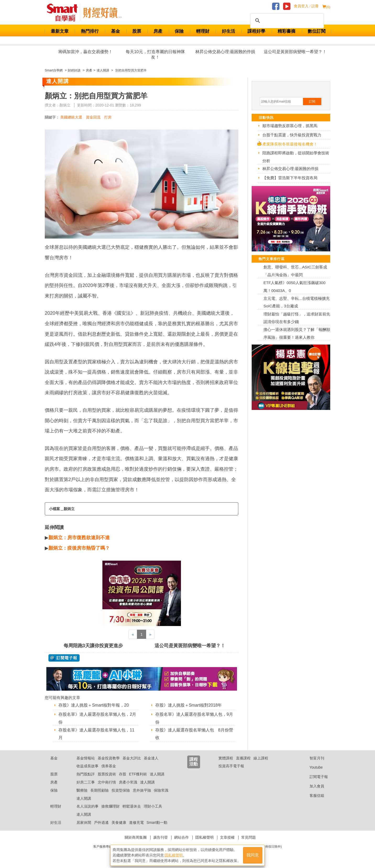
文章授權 (227, 837)
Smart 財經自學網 (65, 13)
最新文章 (60, 31)
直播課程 (243, 758)
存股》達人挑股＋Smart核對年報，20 (93, 705)
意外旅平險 (142, 790)
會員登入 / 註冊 (306, 6)
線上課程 (261, 758)
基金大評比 (132, 758)
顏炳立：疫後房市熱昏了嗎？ (79, 548)
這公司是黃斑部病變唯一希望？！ (295, 52)
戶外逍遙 (101, 822)
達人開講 (157, 774)
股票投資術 (107, 774)
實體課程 (226, 758)
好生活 (228, 31)
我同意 (253, 855)
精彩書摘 (286, 31)
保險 (179, 31)
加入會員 (313, 786)
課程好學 (256, 31)
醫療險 (82, 790)
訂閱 (312, 102)
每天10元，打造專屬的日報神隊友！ (155, 54)
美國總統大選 (71, 117)
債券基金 (109, 766)
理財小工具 (153, 806)
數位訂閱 (317, 31)
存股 (123, 774)
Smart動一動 (157, 822)
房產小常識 (128, 782)
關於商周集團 (136, 837)
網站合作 (181, 837)
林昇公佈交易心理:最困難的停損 (225, 52)
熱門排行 (90, 31)
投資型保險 (121, 790)
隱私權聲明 (205, 837)
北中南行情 (107, 782)
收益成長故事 (87, 766)
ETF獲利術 (138, 774)
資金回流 (93, 117)
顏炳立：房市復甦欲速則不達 (79, 538)
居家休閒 (84, 822)
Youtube (312, 767)
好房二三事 (86, 782)
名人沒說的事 (87, 806)
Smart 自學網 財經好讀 (102, 13)
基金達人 (151, 758)
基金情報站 (86, 758)
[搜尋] (286, 21)
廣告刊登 (161, 837)
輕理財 (203, 31)
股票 (137, 31)
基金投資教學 (109, 758)
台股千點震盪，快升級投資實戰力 (292, 135)
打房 (108, 117)
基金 (115, 31)
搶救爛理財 (111, 806)
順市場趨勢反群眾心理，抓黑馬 (290, 126)
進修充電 (136, 822)
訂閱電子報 (315, 777)
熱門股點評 (86, 774)
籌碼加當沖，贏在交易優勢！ (85, 52)
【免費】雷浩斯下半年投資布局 (290, 178)
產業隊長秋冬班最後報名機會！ (290, 144)
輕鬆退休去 (132, 806)
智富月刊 (313, 758)
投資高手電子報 (231, 766)
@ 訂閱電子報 (64, 658)
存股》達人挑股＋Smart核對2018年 (189, 705)
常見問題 (249, 837)
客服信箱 (313, 796)
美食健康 (119, 822)
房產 (158, 31)
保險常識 (161, 790)
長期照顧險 (100, 790)
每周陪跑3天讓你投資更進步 (93, 646)
